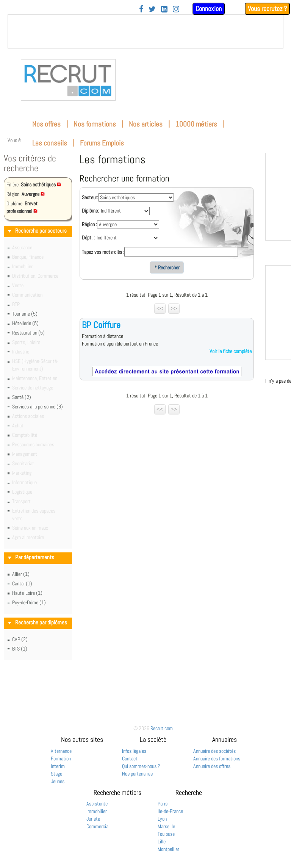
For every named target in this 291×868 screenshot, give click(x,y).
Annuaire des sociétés (214, 751)
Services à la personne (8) (38, 407)
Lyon (162, 819)
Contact (130, 759)
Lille (162, 841)
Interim (58, 766)
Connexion (209, 9)
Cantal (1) (22, 583)
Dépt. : (88, 238)
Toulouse (166, 834)
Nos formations (95, 124)
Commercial (98, 826)
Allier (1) (21, 574)
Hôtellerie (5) (25, 323)
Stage (56, 774)
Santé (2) (22, 397)
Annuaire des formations (217, 759)
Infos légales (134, 751)
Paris (163, 804)
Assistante (97, 804)
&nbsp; (145, 31)
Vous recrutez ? (267, 9)
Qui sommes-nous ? (141, 766)
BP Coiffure (101, 325)
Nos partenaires (137, 774)
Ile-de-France (170, 811)
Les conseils (50, 143)
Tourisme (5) (25, 314)
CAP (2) (20, 639)
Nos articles (146, 124)
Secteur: (90, 197)
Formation (61, 759)
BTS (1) (20, 649)
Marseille (166, 826)
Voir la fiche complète (231, 351)
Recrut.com (162, 728)
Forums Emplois (102, 143)
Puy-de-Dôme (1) (29, 602)
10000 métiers (196, 124)
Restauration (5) (28, 333)
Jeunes (58, 781)
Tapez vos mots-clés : (103, 252)
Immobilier (97, 811)
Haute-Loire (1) (27, 593)
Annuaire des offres (212, 766)
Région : (89, 224)
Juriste (93, 819)
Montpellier (168, 849)
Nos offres (46, 124)
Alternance (61, 751)
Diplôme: (90, 211)
